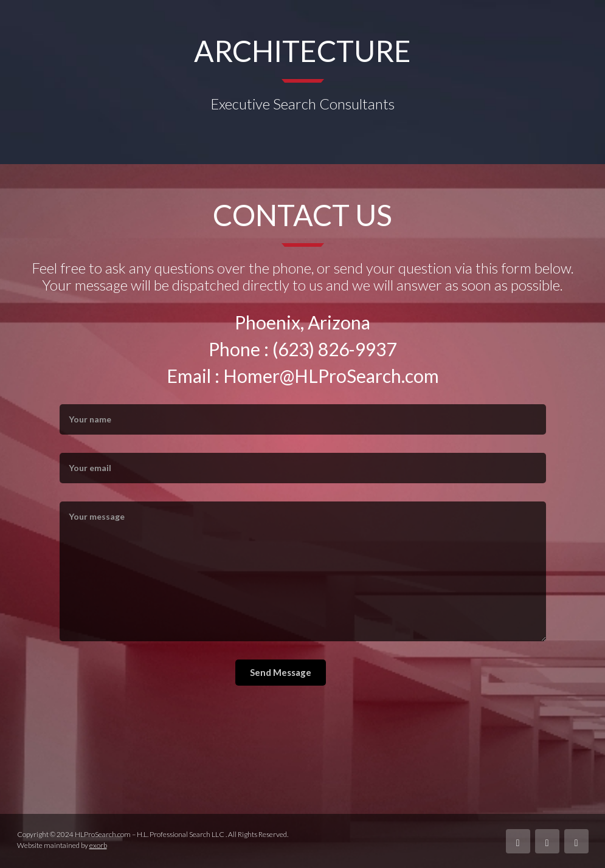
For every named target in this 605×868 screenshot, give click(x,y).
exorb (98, 845)
